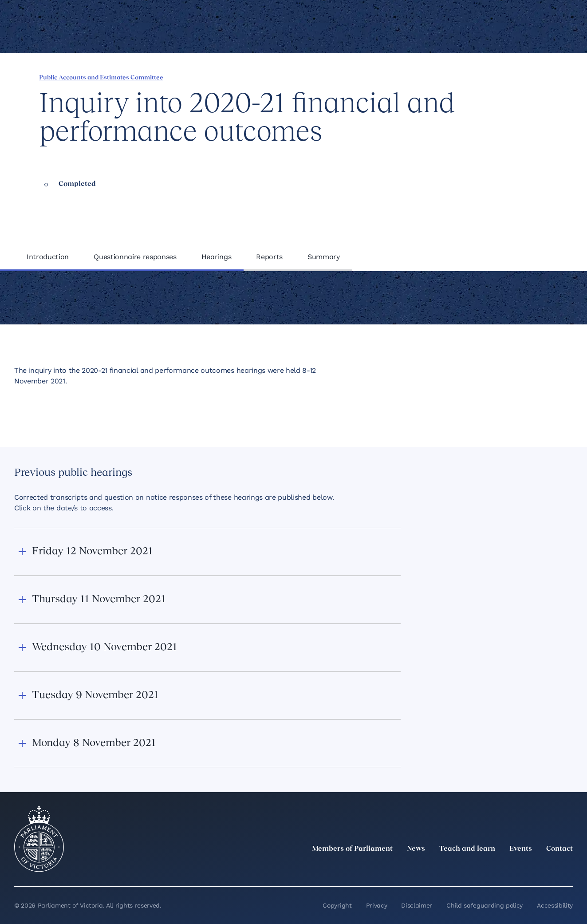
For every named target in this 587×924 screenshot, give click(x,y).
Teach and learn (467, 849)
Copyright (337, 905)
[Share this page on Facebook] (461, 77)
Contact (559, 849)
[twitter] (470, 869)
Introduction (48, 257)
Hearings (216, 257)
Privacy (377, 905)
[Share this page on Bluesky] (507, 77)
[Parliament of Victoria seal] (39, 839)
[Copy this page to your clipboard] (522, 77)
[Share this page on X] (492, 77)
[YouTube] (548, 869)
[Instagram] (509, 869)
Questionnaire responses (135, 257)
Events (521, 849)
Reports (269, 257)
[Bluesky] (567, 869)
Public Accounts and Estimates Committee (101, 78)
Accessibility (555, 905)
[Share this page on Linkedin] (477, 77)
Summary (324, 257)
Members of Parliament (352, 849)
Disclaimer (417, 905)
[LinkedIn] (489, 869)
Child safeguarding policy (485, 905)
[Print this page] (537, 77)
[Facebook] (528, 869)
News (416, 849)
